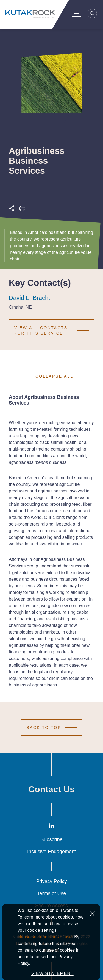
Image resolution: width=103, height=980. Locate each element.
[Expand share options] (12, 210)
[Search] (95, 14)
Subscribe (51, 839)
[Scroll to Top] (51, 728)
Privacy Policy (51, 881)
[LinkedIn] (52, 827)
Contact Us (51, 789)
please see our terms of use (45, 937)
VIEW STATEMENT (52, 974)
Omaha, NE (20, 307)
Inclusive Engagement (51, 852)
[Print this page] (22, 210)
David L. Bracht (29, 298)
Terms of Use (51, 893)
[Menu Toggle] (79, 13)
